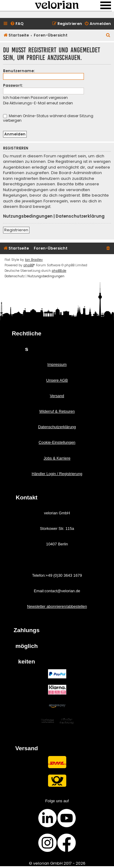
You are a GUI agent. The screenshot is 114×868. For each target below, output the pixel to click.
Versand (57, 396)
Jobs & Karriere (57, 458)
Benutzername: (19, 71)
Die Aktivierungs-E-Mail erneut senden (38, 103)
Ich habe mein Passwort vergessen (35, 98)
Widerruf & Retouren (57, 411)
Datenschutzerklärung (80, 216)
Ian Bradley (34, 260)
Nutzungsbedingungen (28, 216)
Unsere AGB (57, 380)
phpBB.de (59, 271)
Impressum (57, 364)
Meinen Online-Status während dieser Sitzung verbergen (48, 118)
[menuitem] (17, 24)
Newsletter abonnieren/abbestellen (57, 606)
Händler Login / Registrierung (57, 474)
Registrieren (16, 230)
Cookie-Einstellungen (57, 442)
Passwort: (13, 85)
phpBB (28, 265)
